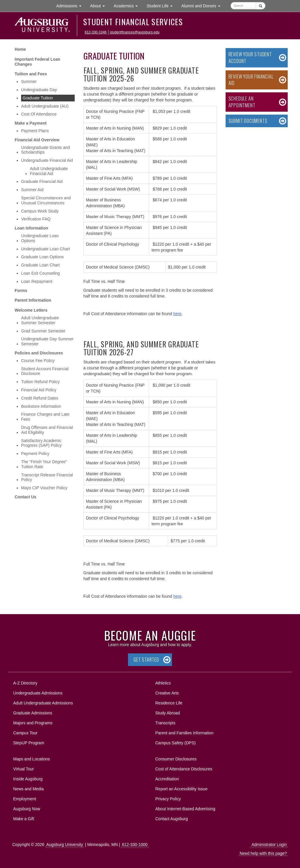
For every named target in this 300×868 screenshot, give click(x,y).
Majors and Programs (33, 722)
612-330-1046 (96, 32)
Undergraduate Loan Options (40, 238)
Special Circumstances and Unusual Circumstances (46, 200)
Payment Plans (35, 131)
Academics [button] (128, 5)
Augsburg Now (27, 809)
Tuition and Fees (31, 74)
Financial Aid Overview (37, 140)
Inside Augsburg (28, 779)
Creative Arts (167, 693)
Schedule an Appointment (242, 102)
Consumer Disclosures (176, 759)
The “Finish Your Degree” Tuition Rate (44, 464)
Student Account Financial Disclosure (45, 371)
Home (20, 49)
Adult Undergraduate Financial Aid (49, 171)
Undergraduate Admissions (38, 693)
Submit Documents (248, 121)
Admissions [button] (71, 5)
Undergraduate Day (39, 90)
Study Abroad (168, 713)
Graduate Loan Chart (40, 265)
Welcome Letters (31, 310)
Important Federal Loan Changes (37, 62)
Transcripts (165, 723)
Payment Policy (35, 453)
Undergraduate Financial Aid (47, 160)
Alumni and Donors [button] (203, 5)
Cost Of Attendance (39, 114)
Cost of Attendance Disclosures (184, 769)
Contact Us (25, 497)
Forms (21, 291)
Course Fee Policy (38, 361)
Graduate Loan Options (42, 257)
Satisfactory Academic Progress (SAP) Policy (41, 443)
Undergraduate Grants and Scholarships (46, 150)
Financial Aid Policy (39, 390)
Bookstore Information (41, 406)
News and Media (28, 789)
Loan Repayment (37, 281)
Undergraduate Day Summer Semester (47, 341)
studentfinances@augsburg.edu (135, 32)
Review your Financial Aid (251, 80)
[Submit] (261, 6)
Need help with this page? (263, 853)
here (177, 314)
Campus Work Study (40, 211)
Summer (29, 81)
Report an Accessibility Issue (181, 789)
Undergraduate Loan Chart (46, 249)
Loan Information (31, 228)
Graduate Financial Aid (42, 181)
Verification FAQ (36, 219)
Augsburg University (65, 845)
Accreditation (167, 779)
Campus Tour (25, 733)
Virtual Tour (23, 769)
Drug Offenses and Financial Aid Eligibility (47, 430)
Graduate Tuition (38, 98)
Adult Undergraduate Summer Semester (40, 320)
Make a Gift (24, 819)
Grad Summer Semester (43, 331)
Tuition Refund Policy (40, 382)
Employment (25, 799)
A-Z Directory (25, 683)
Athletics (163, 683)
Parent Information (33, 300)
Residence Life (169, 703)
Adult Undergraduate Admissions (43, 703)
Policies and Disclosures (39, 353)
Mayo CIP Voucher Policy (44, 488)
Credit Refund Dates (40, 398)
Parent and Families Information (184, 733)
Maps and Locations (31, 759)
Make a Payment (31, 123)
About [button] (100, 7)
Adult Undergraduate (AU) (45, 106)
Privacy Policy (168, 799)
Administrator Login (269, 845)
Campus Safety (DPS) (175, 743)
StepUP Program (29, 743)
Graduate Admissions (33, 713)
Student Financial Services (133, 22)
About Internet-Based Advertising (185, 809)
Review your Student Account (250, 58)
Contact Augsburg (172, 819)
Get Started (146, 660)
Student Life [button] (162, 5)
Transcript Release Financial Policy (47, 477)
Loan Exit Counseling (40, 273)
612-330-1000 (135, 845)
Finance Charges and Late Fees (45, 417)
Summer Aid (32, 190)
